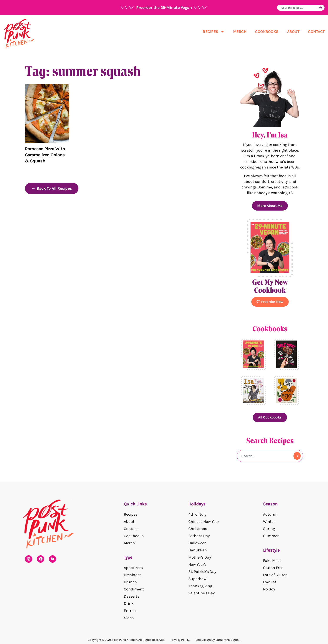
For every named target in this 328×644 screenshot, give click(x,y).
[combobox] (300, 8)
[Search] (321, 8)
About (293, 32)
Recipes (214, 32)
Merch (240, 32)
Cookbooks (267, 32)
